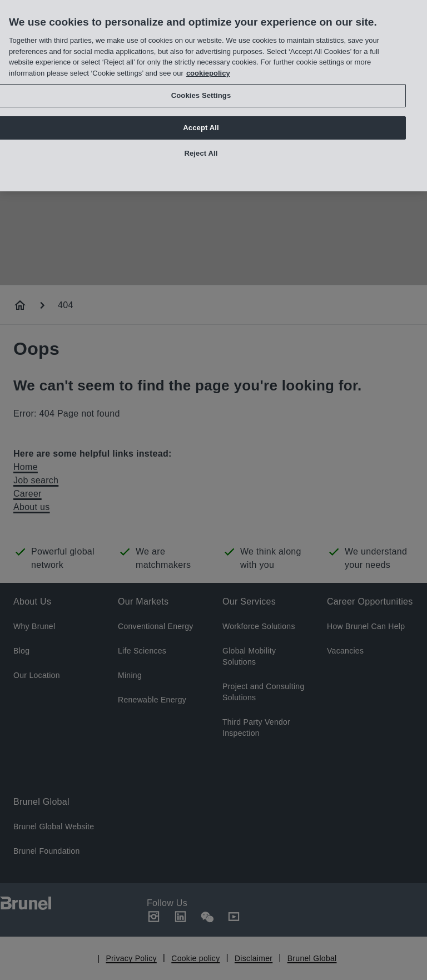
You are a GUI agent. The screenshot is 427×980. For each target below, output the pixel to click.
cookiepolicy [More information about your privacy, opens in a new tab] (208, 69)
